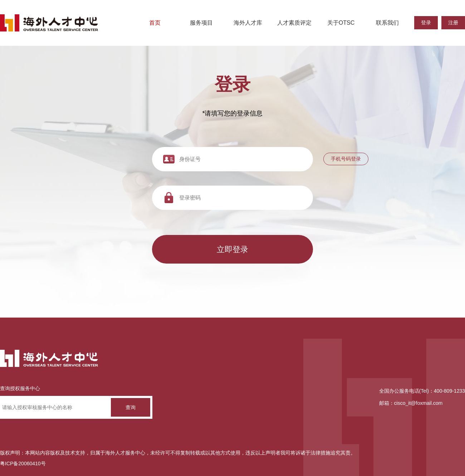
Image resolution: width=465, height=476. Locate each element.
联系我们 (387, 23)
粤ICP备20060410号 (23, 463)
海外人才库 (248, 23)
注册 (453, 23)
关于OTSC (341, 23)
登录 (426, 23)
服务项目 (201, 23)
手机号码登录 (346, 159)
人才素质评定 (294, 23)
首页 (155, 23)
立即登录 (232, 249)
